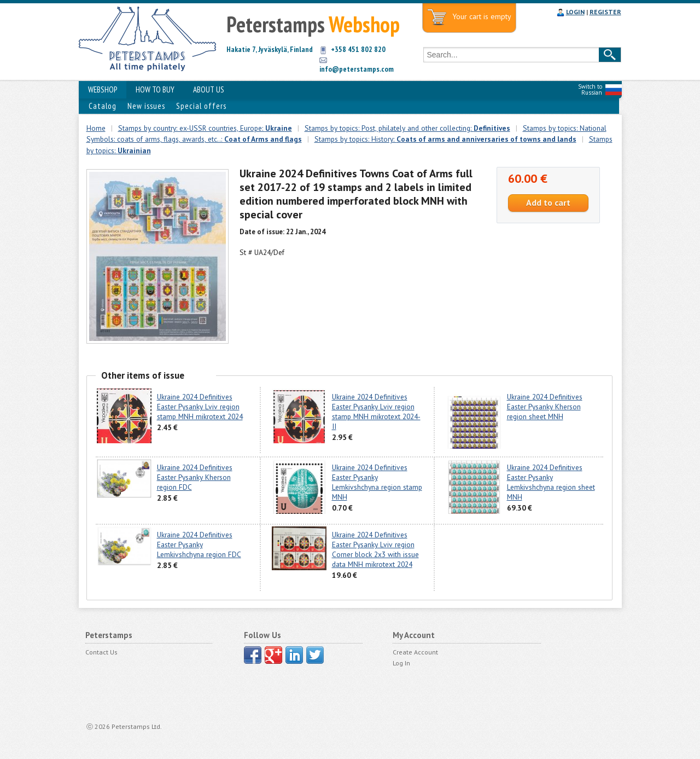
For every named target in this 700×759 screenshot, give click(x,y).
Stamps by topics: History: (445, 139)
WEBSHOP (103, 89)
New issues (146, 106)
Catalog (103, 106)
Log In (401, 663)
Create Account (415, 652)
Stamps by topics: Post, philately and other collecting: (407, 128)
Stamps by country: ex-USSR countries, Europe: (205, 128)
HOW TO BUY (155, 89)
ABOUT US (209, 89)
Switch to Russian (590, 89)
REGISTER (605, 12)
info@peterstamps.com (357, 69)
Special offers (201, 106)
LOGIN (575, 12)
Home (96, 128)
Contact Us (101, 652)
